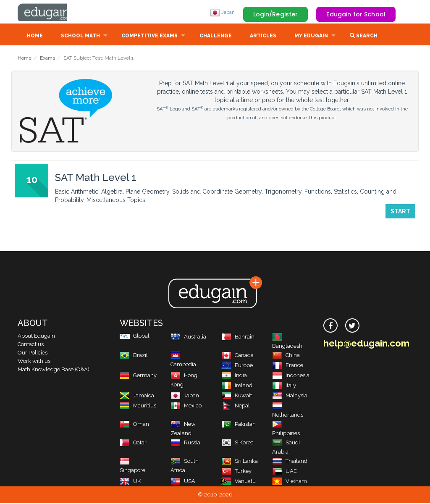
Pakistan (239, 425)
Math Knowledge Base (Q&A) (54, 370)
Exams (47, 59)
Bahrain (238, 337)
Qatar (133, 443)
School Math (80, 37)
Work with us (34, 362)
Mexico (186, 406)
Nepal (236, 406)
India (234, 376)
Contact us (31, 345)
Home (35, 37)
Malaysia (290, 396)
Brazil (134, 356)
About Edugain (36, 337)
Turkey (236, 472)
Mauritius (138, 406)
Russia (185, 443)
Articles (263, 37)
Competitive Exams (149, 37)
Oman (134, 425)
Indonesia (291, 376)
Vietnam (290, 482)
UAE (284, 472)
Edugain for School (356, 14)
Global (135, 337)
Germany (138, 376)
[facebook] (330, 326)
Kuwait (237, 396)
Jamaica (137, 396)
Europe (237, 366)
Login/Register (276, 14)
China (286, 356)
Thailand (290, 462)
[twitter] (352, 326)
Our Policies (33, 353)
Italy (284, 386)
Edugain (49, 12)
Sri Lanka (240, 462)
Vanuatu (239, 482)
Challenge (216, 37)
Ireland (237, 386)
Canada (237, 356)
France (288, 366)
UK (130, 482)
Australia (188, 337)
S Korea (237, 443)
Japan (222, 12)
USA (183, 482)
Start (400, 212)
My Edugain (311, 37)
